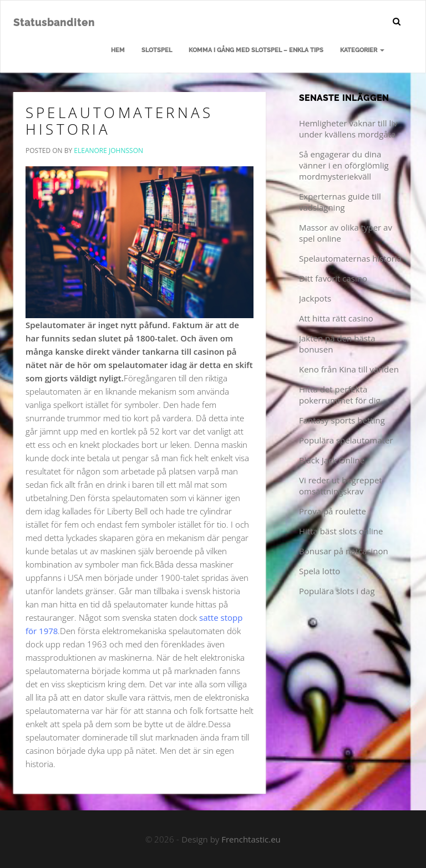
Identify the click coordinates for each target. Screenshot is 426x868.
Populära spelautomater (346, 440)
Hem (118, 50)
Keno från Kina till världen (349, 369)
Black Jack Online (332, 460)
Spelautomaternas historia (119, 121)
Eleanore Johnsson (108, 150)
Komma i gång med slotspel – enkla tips (256, 50)
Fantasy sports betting (342, 420)
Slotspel (157, 50)
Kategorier (362, 50)
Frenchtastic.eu (251, 839)
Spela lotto (319, 571)
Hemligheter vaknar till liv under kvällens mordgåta (348, 129)
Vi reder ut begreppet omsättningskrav (341, 486)
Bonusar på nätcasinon (344, 551)
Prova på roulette (333, 511)
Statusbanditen (54, 22)
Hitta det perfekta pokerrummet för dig (340, 395)
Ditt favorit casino (333, 278)
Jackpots (315, 298)
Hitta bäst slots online (341, 531)
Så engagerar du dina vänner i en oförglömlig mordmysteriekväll (344, 165)
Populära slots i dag (337, 591)
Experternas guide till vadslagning (340, 202)
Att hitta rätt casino (336, 318)
